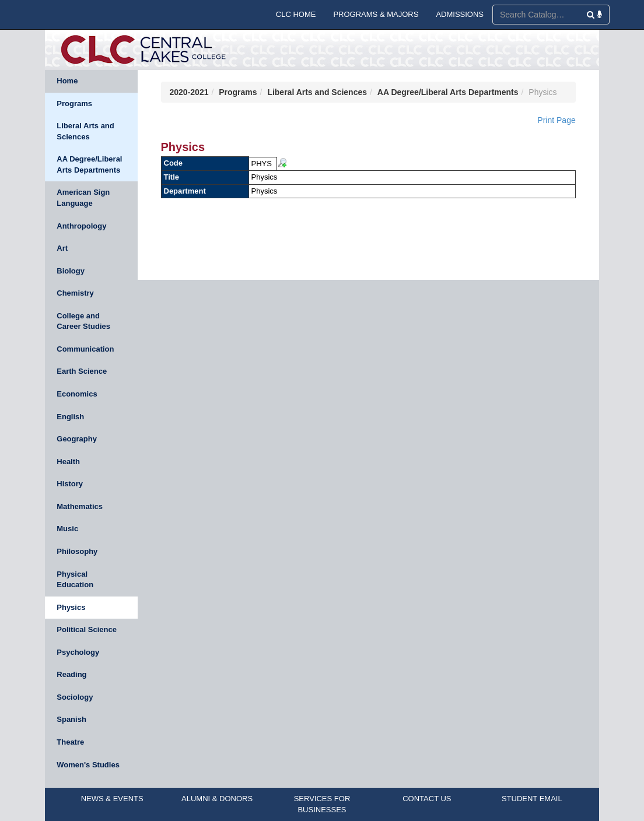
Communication (85, 349)
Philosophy (77, 551)
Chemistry (75, 293)
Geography (77, 439)
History (70, 484)
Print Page (556, 120)
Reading (71, 674)
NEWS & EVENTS (112, 799)
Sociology (75, 697)
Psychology (78, 652)
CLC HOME (296, 14)
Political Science (87, 629)
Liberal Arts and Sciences (85, 131)
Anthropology (81, 226)
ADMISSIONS (460, 14)
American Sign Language (83, 198)
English (70, 417)
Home (67, 81)
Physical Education (75, 580)
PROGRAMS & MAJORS (376, 14)
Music (67, 529)
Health (68, 462)
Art (62, 248)
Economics (77, 394)
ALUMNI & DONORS (217, 799)
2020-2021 (189, 92)
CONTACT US (427, 799)
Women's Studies (88, 765)
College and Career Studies (83, 321)
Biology (71, 271)
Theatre (70, 742)
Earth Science (82, 371)
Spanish (71, 719)
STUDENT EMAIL (532, 799)
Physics (71, 607)
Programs (74, 103)
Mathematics (80, 506)
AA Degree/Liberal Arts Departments (89, 164)
